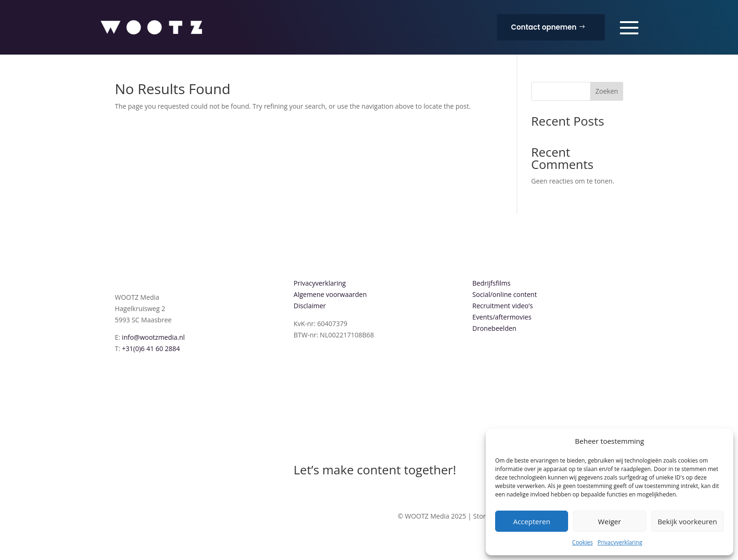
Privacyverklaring (620, 542)
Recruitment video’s (503, 306)
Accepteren (532, 521)
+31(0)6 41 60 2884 (151, 348)
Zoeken (607, 91)
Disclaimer (310, 306)
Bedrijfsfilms (492, 283)
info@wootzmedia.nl (153, 337)
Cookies (583, 542)
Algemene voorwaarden (330, 294)
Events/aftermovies (502, 317)
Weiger (610, 521)
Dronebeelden (495, 328)
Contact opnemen (544, 27)
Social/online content (505, 294)
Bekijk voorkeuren (687, 521)
